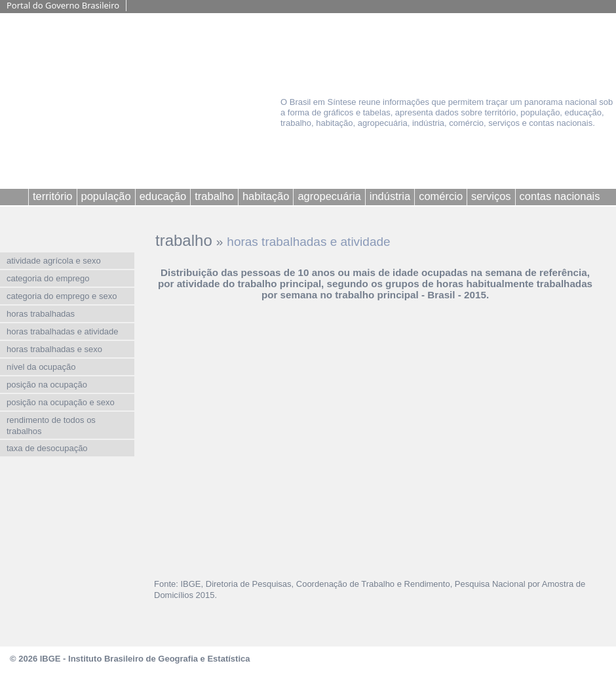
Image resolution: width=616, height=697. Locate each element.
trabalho (184, 240)
